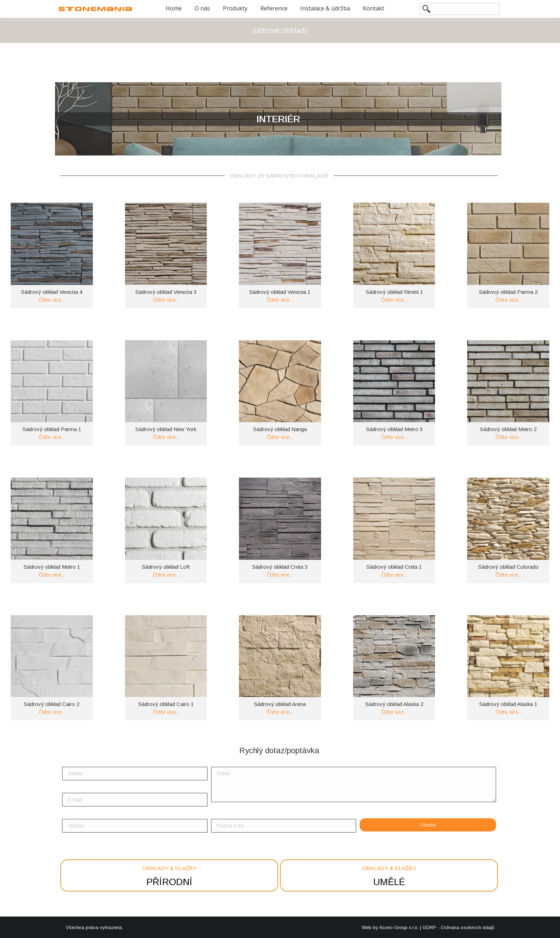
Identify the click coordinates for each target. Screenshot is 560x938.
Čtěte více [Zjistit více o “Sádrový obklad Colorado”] (508, 572)
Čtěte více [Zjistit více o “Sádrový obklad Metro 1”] (52, 572)
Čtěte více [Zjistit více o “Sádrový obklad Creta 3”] (280, 572)
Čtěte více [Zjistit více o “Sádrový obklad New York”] (166, 435)
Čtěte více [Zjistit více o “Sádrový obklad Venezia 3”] (166, 297)
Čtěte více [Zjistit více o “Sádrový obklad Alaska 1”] (508, 709)
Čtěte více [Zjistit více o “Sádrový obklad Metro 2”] (508, 435)
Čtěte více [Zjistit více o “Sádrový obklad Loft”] (166, 572)
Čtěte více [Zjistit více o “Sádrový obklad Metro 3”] (394, 435)
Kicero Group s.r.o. (399, 927)
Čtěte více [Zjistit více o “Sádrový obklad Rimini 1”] (394, 297)
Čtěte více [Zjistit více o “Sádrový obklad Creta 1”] (394, 572)
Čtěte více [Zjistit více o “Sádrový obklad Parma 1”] (52, 435)
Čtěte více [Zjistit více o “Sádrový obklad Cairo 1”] (166, 709)
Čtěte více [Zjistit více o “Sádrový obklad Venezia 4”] (52, 297)
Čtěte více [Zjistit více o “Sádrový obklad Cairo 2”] (52, 709)
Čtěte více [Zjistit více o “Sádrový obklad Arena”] (280, 709)
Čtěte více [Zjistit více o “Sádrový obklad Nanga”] (280, 435)
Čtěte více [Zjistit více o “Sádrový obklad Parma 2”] (508, 297)
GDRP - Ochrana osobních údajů (458, 927)
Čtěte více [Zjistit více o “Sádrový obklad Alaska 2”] (394, 709)
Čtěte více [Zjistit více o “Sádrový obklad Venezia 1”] (280, 297)
